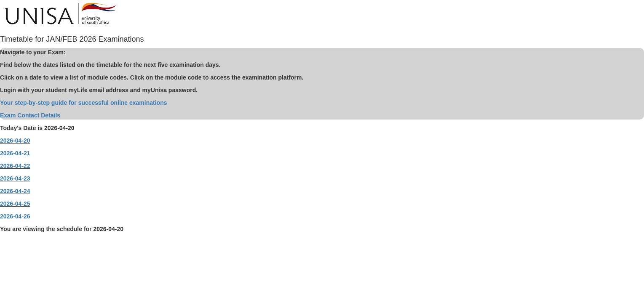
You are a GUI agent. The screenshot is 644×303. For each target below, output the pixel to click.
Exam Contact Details (30, 115)
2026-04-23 (15, 178)
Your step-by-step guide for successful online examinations (83, 103)
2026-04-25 (15, 204)
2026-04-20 (15, 141)
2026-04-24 (15, 191)
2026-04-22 (15, 166)
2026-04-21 (15, 153)
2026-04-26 (15, 216)
